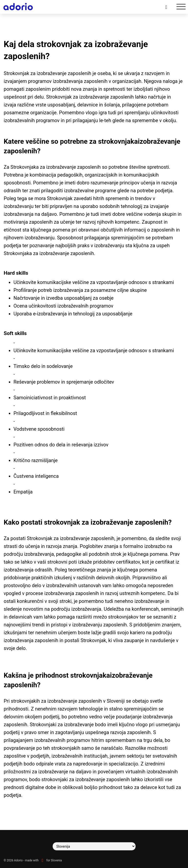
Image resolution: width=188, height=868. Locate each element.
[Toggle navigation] (181, 7)
